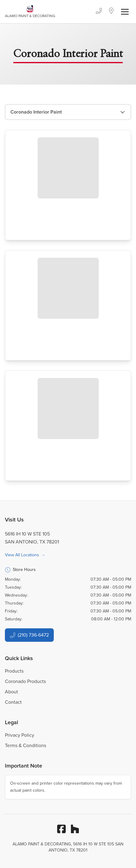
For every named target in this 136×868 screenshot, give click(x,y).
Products (14, 671)
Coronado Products (25, 681)
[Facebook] (61, 829)
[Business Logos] (30, 12)
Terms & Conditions (26, 745)
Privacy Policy (20, 735)
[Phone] (99, 12)
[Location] (111, 12)
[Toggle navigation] (125, 12)
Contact (13, 702)
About (11, 692)
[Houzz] (75, 829)
